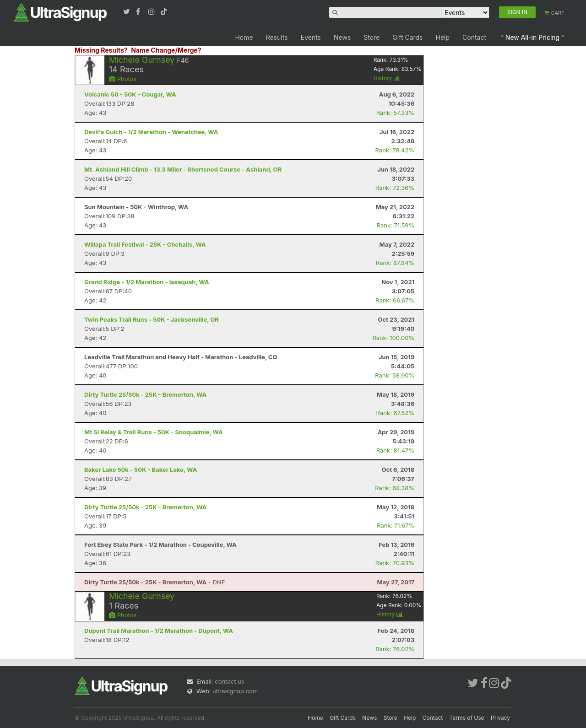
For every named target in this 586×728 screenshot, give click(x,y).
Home (244, 37)
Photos (123, 79)
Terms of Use (467, 718)
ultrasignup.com (235, 691)
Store (372, 37)
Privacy (500, 718)
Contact (474, 37)
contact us (229, 681)
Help (443, 37)
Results (277, 37)
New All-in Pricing (532, 37)
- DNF (155, 582)
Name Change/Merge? (166, 50)
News (342, 37)
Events (311, 37)
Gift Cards (407, 37)
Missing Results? (101, 50)
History (387, 78)
